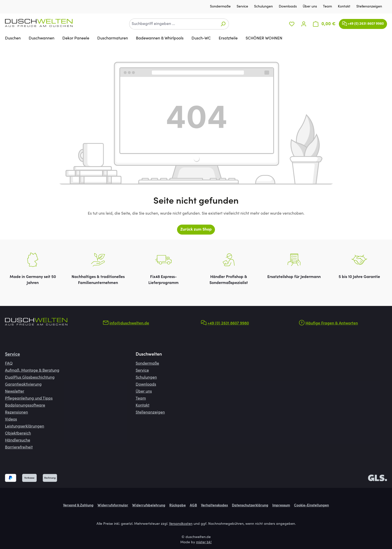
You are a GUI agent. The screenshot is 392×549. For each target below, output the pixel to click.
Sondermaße (221, 7)
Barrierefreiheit (19, 447)
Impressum (281, 506)
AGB (193, 506)
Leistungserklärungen (25, 426)
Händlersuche (18, 440)
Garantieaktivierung (23, 385)
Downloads (288, 7)
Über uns (310, 7)
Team (328, 7)
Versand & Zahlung (78, 506)
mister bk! (204, 543)
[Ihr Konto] (304, 24)
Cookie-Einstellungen (311, 506)
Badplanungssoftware (25, 406)
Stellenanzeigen (369, 7)
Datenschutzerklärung (250, 506)
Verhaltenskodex (214, 506)
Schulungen (264, 7)
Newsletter (15, 392)
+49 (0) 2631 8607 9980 (363, 23)
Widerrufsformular (113, 506)
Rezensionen (16, 412)
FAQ (9, 364)
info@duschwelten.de (129, 323)
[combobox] (173, 24)
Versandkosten (181, 524)
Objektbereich (18, 433)
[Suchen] (223, 24)
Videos (11, 419)
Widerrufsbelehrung (149, 506)
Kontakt (345, 7)
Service (243, 7)
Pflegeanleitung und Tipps (29, 399)
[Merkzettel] (292, 24)
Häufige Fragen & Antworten (332, 323)
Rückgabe (178, 506)
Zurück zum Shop (196, 230)
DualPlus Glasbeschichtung (30, 378)
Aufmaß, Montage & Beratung (32, 371)
